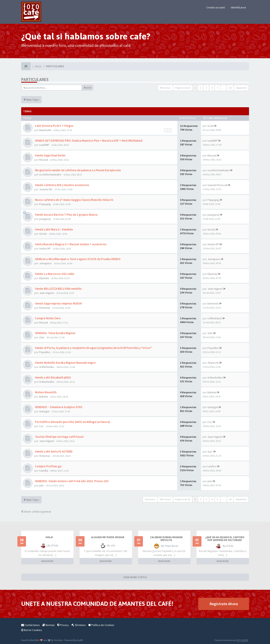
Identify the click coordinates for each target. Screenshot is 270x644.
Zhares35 (213, 363)
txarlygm (44, 411)
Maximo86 (45, 130)
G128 (210, 126)
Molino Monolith (45, 392)
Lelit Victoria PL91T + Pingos (54, 126)
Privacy (63, 625)
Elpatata (44, 278)
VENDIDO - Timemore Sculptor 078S (58, 407)
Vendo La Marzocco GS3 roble (54, 274)
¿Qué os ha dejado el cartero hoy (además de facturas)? (225, 539)
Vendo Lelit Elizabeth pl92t (53, 377)
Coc (41, 426)
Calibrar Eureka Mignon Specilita (166, 539)
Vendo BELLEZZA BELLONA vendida (58, 289)
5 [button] (217, 88)
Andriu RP (45, 248)
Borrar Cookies (32, 630)
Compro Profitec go (48, 466)
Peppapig (45, 204)
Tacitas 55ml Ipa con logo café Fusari (59, 437)
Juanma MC (46, 189)
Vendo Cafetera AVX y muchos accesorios (62, 185)
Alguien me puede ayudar (108, 537)
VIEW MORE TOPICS (135, 577)
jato (41, 485)
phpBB (80, 640)
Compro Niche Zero (47, 318)
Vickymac (45, 456)
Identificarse (238, 7)
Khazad (44, 160)
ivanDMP (44, 145)
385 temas (165, 88)
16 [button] (230, 88)
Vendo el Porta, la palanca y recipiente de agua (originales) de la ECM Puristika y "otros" (93, 348)
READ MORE (47, 561)
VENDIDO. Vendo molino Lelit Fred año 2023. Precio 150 (71, 481)
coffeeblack (215, 318)
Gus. (210, 452)
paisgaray (45, 219)
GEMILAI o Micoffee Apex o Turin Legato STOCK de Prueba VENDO (77, 259)
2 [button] (201, 88)
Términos (79, 625)
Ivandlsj (44, 471)
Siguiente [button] (241, 88)
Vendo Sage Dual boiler (50, 155)
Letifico (212, 466)
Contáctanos (30, 625)
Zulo (42, 337)
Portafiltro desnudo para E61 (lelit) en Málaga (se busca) (72, 422)
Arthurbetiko (47, 367)
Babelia (44, 397)
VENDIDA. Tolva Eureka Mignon (55, 333)
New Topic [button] (31, 100)
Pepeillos (45, 352)
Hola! (49, 537)
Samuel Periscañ (217, 185)
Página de (183, 88)
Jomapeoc (46, 263)
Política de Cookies (101, 625)
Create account (216, 7)
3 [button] (206, 88)
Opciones (150, 499)
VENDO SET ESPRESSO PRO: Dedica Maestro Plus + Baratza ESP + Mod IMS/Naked (88, 141)
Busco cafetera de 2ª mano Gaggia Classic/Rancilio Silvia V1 (74, 200)
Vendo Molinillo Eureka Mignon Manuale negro (65, 363)
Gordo (43, 234)
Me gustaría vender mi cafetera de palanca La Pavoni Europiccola (78, 170)
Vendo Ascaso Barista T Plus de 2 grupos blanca (66, 215)
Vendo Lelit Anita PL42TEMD (53, 451)
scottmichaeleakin (50, 174)
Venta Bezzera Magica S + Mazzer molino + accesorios (70, 244)
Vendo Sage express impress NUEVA (58, 303)
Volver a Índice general (36, 512)
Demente (45, 308)
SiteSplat (58, 640)
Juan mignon (47, 293)
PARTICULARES (35, 80)
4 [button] (212, 88)
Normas (49, 625)
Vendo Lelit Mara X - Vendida (54, 229)
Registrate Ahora (224, 604)
